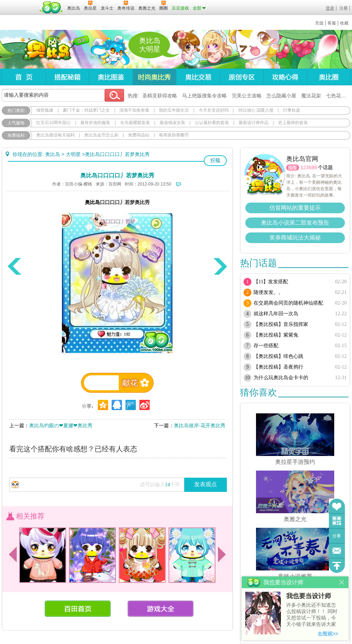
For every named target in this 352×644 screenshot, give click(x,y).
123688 (309, 167)
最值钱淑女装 (172, 123)
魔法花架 (311, 96)
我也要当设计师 (309, 596)
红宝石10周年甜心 (54, 123)
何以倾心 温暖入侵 (256, 110)
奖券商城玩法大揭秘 (295, 238)
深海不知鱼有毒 (134, 110)
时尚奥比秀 (154, 77)
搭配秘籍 (67, 77)
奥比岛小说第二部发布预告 (295, 223)
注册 (343, 8)
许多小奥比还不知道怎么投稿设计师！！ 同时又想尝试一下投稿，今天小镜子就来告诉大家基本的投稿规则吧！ (312, 615)
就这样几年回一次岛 (276, 314)
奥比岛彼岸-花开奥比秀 (200, 425)
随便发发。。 (268, 292)
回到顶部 (337, 566)
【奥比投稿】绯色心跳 (278, 356)
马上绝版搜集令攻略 (204, 96)
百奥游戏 (20, 3)
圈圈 (293, 168)
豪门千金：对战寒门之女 (86, 110)
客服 (332, 23)
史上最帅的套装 (293, 123)
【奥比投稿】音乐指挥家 (281, 324)
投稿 (215, 161)
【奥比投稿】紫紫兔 (276, 335)
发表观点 (206, 484)
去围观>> (328, 634)
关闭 (342, 582)
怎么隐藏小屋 (281, 96)
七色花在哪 (338, 96)
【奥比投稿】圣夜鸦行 (278, 367)
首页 (24, 77)
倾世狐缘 (45, 110)
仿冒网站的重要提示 (295, 208)
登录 (330, 8)
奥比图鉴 (111, 77)
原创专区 (241, 77)
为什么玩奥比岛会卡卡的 (281, 378)
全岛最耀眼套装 (135, 123)
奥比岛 (46, 49)
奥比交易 (198, 77)
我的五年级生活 (174, 110)
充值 (319, 23)
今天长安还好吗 (214, 110)
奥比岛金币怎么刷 (101, 135)
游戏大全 (161, 609)
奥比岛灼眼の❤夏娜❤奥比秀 (61, 425)
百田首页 (78, 609)
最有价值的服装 (95, 123)
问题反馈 (337, 551)
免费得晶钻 (139, 135)
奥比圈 (329, 77)
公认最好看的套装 (212, 123)
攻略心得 (285, 77)
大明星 (73, 154)
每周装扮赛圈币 (174, 135)
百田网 (51, 7)
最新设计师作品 (254, 123)
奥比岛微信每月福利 (55, 135)
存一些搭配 (266, 346)
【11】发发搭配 (271, 282)
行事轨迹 (292, 110)
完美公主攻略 (247, 96)
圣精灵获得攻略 (160, 96)
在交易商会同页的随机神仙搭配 (288, 303)
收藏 (344, 23)
